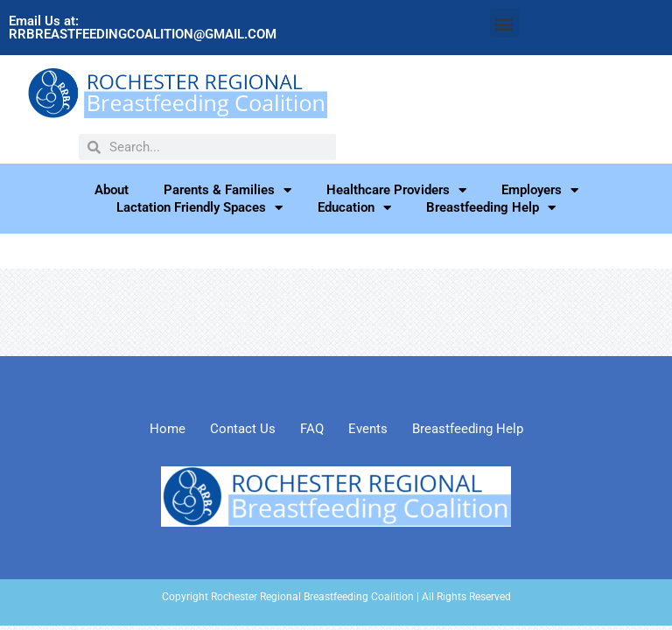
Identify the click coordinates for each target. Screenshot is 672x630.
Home (168, 429)
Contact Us (243, 429)
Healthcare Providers (396, 190)
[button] (504, 23)
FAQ (312, 429)
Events (368, 429)
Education (354, 207)
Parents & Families (227, 190)
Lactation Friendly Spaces (199, 207)
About (112, 190)
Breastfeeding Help (491, 207)
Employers (540, 190)
